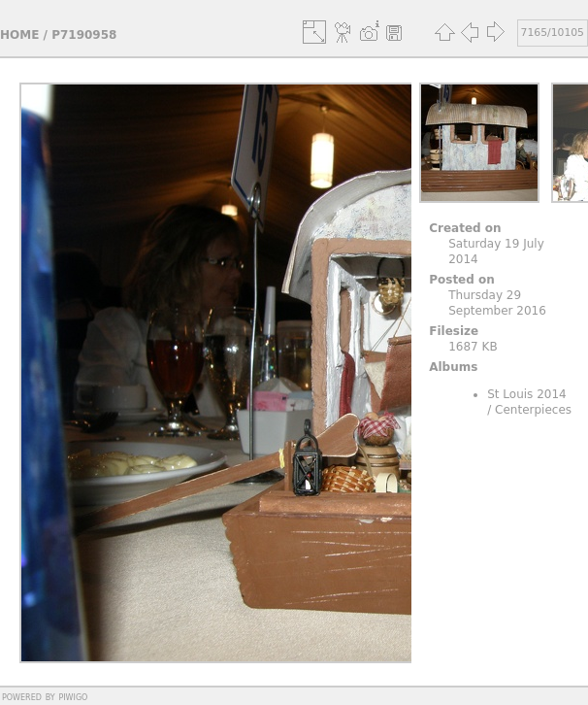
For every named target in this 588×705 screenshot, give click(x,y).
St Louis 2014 (527, 394)
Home (19, 35)
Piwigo (73, 696)
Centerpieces (533, 410)
